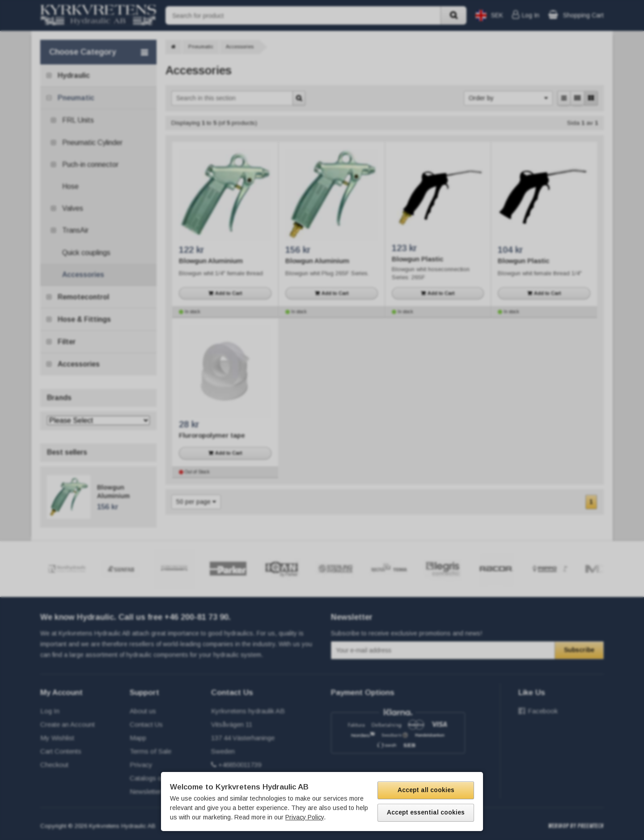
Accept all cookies (426, 790)
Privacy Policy (305, 817)
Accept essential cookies (426, 812)
